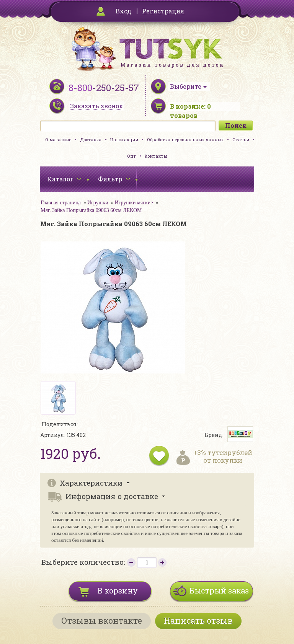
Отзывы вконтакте (102, 620)
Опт (131, 156)
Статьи (241, 139)
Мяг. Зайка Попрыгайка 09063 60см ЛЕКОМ (91, 210)
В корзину (118, 590)
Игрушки (98, 203)
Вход (123, 11)
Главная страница (61, 203)
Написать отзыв (198, 620)
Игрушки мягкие (134, 203)
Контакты (156, 156)
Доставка (91, 139)
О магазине (58, 139)
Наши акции (124, 139)
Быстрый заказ (219, 590)
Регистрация (163, 11)
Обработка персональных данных (185, 139)
